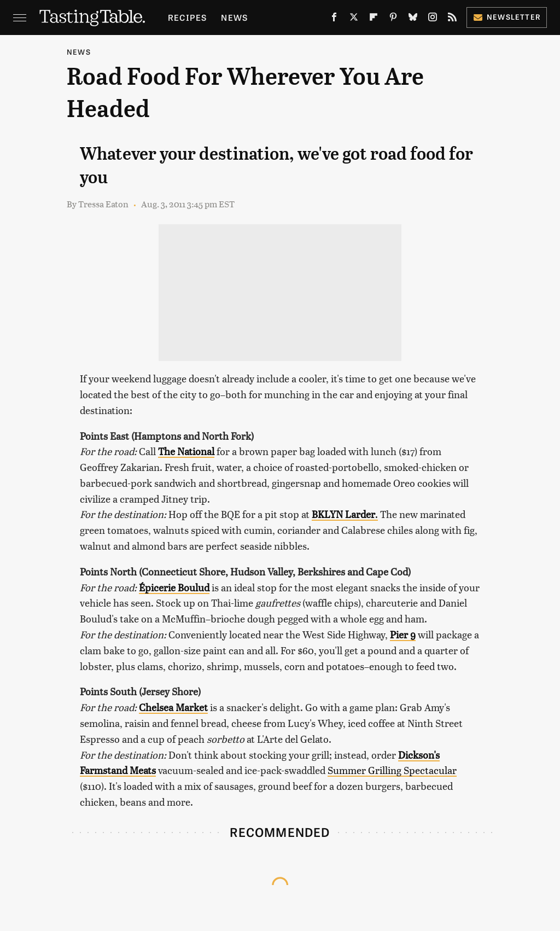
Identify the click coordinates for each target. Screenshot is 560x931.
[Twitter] (354, 19)
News (234, 17)
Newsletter (507, 17)
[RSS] (452, 19)
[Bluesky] (413, 19)
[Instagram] (433, 19)
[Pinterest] (393, 19)
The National (186, 451)
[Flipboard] (374, 19)
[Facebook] (334, 19)
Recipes (187, 17)
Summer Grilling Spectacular (392, 770)
